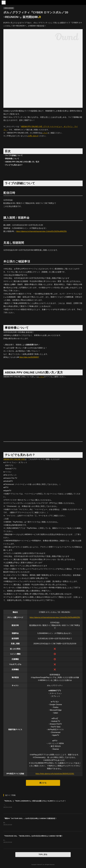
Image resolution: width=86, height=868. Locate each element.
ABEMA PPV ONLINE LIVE (14, 459)
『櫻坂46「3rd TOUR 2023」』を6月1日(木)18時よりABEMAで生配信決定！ (30, 819)
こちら (45, 133)
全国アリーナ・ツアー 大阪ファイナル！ (15, 823)
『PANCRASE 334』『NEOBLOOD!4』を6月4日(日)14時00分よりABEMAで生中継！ (33, 836)
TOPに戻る (43, 855)
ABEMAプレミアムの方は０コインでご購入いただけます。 (21, 840)
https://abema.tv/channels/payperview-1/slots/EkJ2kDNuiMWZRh (41, 231)
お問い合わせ (33, 136)
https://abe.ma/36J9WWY (29, 357)
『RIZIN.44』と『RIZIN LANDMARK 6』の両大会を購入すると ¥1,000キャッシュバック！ (35, 801)
